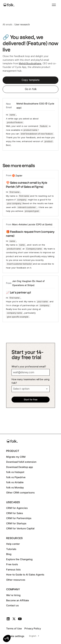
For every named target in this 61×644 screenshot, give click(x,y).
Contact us (12, 605)
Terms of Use (14, 628)
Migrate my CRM (16, 457)
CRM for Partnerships (19, 518)
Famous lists (13, 570)
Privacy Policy (33, 628)
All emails (7, 25)
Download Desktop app (20, 467)
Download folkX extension (21, 462)
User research (22, 25)
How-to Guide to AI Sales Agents (25, 575)
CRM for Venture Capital (20, 528)
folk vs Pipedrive (16, 477)
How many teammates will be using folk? (30, 381)
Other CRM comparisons (20, 493)
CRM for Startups (16, 523)
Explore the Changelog (19, 559)
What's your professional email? (29, 367)
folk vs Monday (15, 488)
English (33, 636)
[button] (7, 638)
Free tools (12, 564)
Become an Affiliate (18, 600)
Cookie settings (15, 636)
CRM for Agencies (17, 508)
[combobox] (34, 636)
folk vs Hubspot (15, 472)
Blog (9, 554)
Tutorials (11, 549)
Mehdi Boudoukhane (30, 64)
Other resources (16, 580)
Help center (13, 544)
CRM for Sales (15, 513)
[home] (9, 5)
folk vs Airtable (15, 482)
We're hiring (13, 595)
